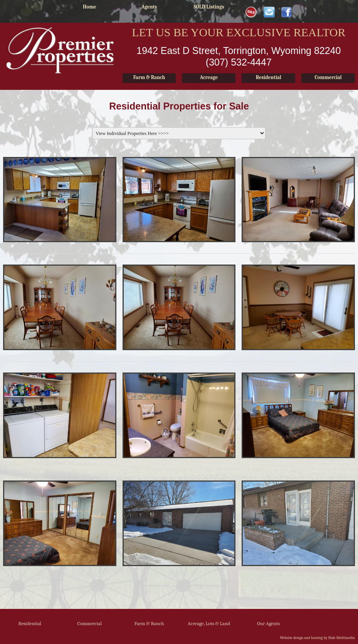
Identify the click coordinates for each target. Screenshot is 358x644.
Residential (30, 623)
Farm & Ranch (149, 623)
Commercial (89, 623)
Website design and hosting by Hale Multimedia (317, 638)
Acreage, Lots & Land (209, 623)
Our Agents (268, 623)
